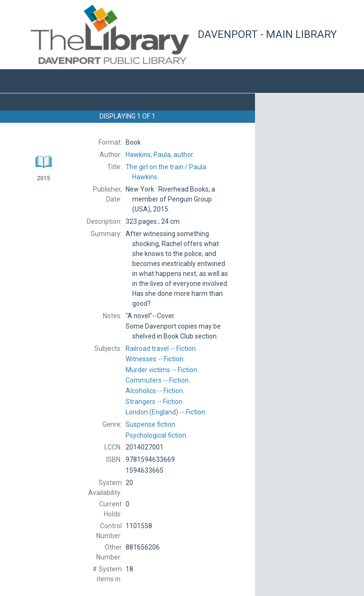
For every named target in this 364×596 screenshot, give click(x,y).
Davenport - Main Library (267, 34)
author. (160, 155)
